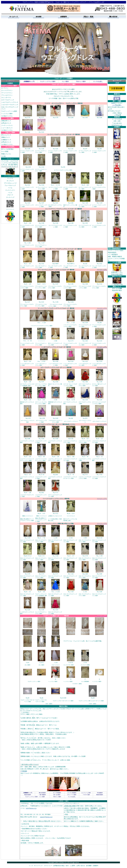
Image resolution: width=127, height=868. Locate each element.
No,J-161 (27, 185)
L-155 (85, 592)
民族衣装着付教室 (117, 274)
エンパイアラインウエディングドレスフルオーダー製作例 (63, 209)
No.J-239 (85, 323)
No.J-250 (41, 167)
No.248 (99, 149)
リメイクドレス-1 (41, 341)
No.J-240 (41, 149)
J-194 (85, 538)
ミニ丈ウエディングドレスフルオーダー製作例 (56, 347)
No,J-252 (100, 264)
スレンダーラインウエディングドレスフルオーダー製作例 (63, 249)
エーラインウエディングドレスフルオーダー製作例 (63, 134)
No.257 (99, 418)
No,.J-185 (100, 382)
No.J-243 (56, 418)
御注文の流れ (63, 706)
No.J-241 (56, 149)
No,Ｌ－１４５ (56, 185)
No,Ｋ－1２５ (41, 284)
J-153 (71, 185)
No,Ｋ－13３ (41, 513)
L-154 (71, 538)
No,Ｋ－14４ (41, 400)
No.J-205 (85, 118)
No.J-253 (56, 610)
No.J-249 (27, 149)
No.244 (71, 418)
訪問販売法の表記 (59, 866)
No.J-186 (85, 382)
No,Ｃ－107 (28, 264)
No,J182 (41, 493)
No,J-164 (41, 185)
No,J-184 (56, 382)
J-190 (56, 341)
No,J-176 (27, 118)
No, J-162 (100, 475)
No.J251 (85, 418)
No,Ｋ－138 (28, 382)
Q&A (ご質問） (71, 866)
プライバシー (48, 866)
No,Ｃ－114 (27, 361)
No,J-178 (56, 118)
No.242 (85, 264)
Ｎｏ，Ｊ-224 (42, 323)
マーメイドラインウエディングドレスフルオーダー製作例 (56, 308)
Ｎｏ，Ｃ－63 (28, 341)
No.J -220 (85, 203)
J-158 (56, 400)
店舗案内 (95, 866)
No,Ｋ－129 (28, 284)
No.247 (85, 149)
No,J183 (56, 475)
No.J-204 (71, 118)
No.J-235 (28, 167)
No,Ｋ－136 (28, 223)
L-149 (56, 538)
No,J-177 (41, 118)
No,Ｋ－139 (28, 400)
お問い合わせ (81, 866)
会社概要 (89, 866)
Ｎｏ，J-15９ (41, 361)
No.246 (99, 323)
